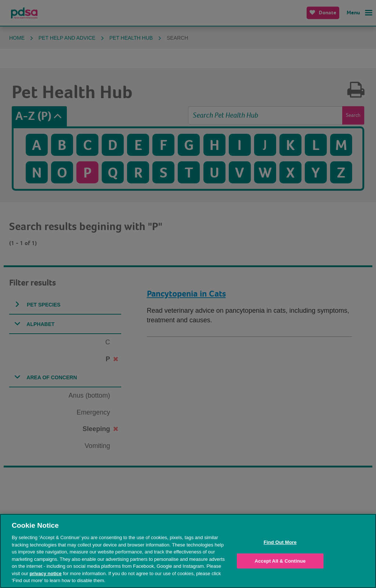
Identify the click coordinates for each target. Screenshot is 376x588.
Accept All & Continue (280, 561)
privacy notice (45, 573)
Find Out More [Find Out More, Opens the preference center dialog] (280, 542)
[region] (188, 551)
